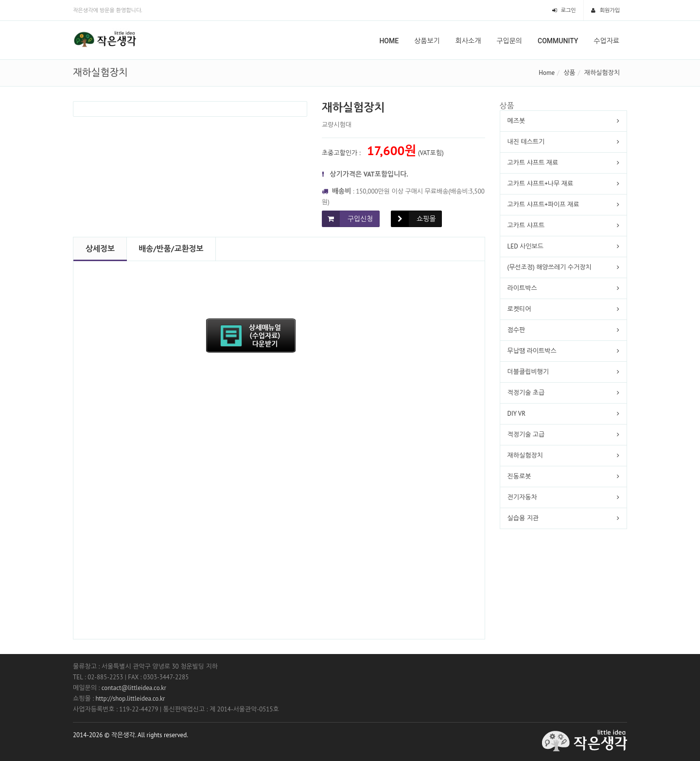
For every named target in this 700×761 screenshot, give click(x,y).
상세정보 (100, 248)
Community (558, 41)
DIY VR (516, 414)
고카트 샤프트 (526, 225)
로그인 (564, 10)
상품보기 (427, 41)
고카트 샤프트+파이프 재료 (543, 204)
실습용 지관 (523, 518)
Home (389, 41)
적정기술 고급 (526, 434)
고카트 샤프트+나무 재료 (541, 184)
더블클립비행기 (528, 372)
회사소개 (468, 41)
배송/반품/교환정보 (171, 248)
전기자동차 (522, 497)
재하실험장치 (602, 73)
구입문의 (509, 41)
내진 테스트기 (526, 142)
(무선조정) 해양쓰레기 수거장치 (550, 267)
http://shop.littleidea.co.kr (130, 699)
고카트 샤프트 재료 (533, 163)
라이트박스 (522, 288)
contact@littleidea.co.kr (134, 688)
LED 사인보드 (526, 246)
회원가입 (605, 10)
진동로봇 (519, 476)
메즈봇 (516, 121)
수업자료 (606, 41)
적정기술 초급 (526, 393)
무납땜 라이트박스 (532, 351)
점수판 (516, 330)
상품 (569, 73)
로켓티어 (519, 309)
